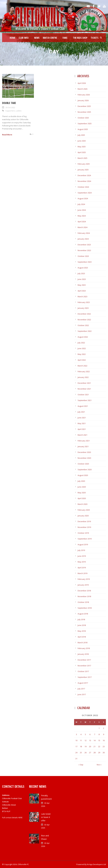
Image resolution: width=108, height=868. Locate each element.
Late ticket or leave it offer (46, 817)
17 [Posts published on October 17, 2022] (76, 746)
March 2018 (82, 643)
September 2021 (85, 400)
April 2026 (82, 83)
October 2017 (83, 671)
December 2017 (84, 660)
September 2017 (85, 677)
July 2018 (81, 619)
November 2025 (84, 112)
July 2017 (81, 689)
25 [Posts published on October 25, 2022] (81, 753)
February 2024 (84, 233)
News (37, 38)
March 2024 (82, 227)
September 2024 (85, 193)
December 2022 (84, 314)
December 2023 (84, 245)
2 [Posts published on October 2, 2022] (104, 728)
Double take (9, 103)
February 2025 (84, 164)
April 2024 (82, 222)
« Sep (81, 765)
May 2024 (82, 216)
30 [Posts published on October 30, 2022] (104, 753)
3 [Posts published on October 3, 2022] (76, 734)
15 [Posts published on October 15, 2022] (99, 740)
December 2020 (84, 452)
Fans (65, 38)
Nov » (99, 765)
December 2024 (84, 175)
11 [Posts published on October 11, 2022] (81, 740)
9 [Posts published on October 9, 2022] (104, 734)
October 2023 (83, 256)
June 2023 (82, 279)
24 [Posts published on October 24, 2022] (76, 753)
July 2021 (81, 412)
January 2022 (83, 377)
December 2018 (84, 591)
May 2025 (82, 147)
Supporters (10, 111)
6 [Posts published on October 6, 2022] (90, 734)
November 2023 (84, 250)
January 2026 (83, 100)
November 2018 (84, 596)
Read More (7, 135)
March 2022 (82, 366)
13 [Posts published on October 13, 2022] (90, 740)
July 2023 (81, 273)
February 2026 (84, 95)
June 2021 (82, 418)
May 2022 (82, 354)
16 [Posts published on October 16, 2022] (104, 740)
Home (13, 38)
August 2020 (83, 475)
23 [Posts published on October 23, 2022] (104, 746)
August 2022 (83, 337)
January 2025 (83, 170)
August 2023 (83, 268)
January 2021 (83, 446)
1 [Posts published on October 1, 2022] (99, 728)
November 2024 (84, 181)
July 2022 (81, 343)
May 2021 (82, 423)
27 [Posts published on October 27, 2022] (90, 753)
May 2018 (82, 631)
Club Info (24, 38)
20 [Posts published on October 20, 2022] (90, 746)
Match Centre (50, 38)
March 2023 (82, 297)
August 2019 (83, 544)
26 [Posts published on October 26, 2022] (85, 753)
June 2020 (82, 487)
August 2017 (83, 683)
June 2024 (82, 210)
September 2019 (85, 539)
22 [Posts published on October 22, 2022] (99, 746)
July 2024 (81, 204)
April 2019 (82, 568)
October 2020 (83, 464)
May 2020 (82, 493)
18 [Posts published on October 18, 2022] (81, 746)
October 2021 (83, 395)
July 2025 (81, 135)
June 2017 (82, 694)
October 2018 (83, 602)
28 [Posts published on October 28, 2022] (94, 753)
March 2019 (82, 573)
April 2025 (82, 152)
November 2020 (84, 458)
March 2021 (82, 435)
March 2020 (82, 504)
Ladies (19, 111)
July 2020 (81, 481)
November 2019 (84, 527)
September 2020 (85, 470)
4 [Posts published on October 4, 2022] (81, 734)
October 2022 (83, 325)
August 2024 (83, 198)
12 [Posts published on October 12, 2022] (85, 740)
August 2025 (83, 129)
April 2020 (82, 498)
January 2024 (83, 239)
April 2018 (82, 637)
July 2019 (81, 550)
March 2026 (82, 89)
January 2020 (83, 516)
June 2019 (82, 556)
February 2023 (84, 302)
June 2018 (82, 625)
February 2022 (84, 371)
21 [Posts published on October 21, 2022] (94, 746)
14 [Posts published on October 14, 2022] (94, 740)
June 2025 (82, 141)
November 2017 (84, 666)
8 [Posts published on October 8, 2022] (99, 734)
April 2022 (82, 360)
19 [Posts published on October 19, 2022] (85, 746)
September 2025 (85, 123)
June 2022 (82, 348)
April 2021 (82, 429)
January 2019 (83, 585)
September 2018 (85, 608)
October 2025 (83, 118)
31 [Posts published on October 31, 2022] (76, 759)
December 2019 (84, 521)
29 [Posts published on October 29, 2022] (99, 753)
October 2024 (83, 187)
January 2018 (83, 654)
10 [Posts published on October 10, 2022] (76, 740)
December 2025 (84, 106)
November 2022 (84, 320)
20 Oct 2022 (10, 107)
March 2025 (82, 158)
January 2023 (83, 308)
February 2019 (84, 579)
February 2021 (84, 441)
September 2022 (85, 331)
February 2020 (84, 510)
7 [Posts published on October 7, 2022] (95, 734)
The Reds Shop (80, 38)
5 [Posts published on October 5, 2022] (85, 734)
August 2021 (83, 406)
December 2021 (84, 383)
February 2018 (84, 648)
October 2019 (83, 533)
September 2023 (85, 262)
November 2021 (84, 389)
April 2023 (82, 291)
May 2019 (82, 562)
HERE (20, 818)
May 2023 (82, 285)
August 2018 (83, 614)
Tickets (95, 38)
